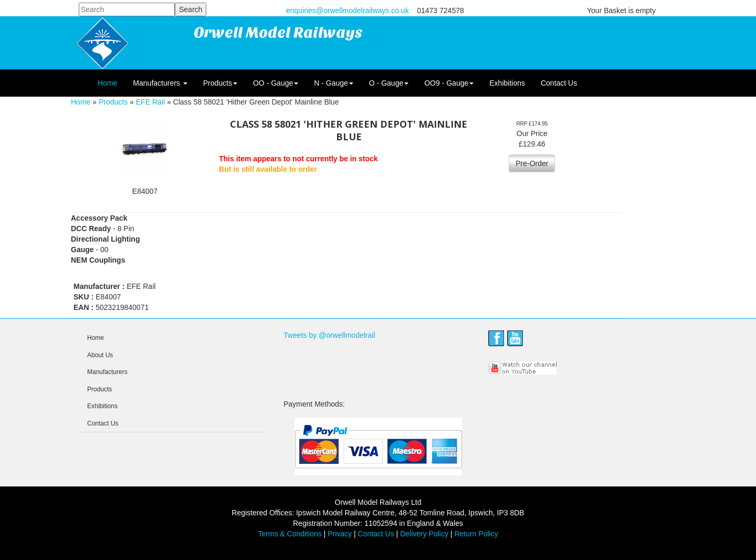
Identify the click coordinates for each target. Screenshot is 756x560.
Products (220, 83)
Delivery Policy (424, 534)
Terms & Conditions (290, 534)
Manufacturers (160, 83)
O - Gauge (389, 83)
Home (107, 83)
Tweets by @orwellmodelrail (329, 335)
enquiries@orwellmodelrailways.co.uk (348, 11)
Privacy (340, 534)
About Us (100, 355)
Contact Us (559, 83)
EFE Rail (150, 102)
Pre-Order (532, 163)
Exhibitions (507, 83)
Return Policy (476, 534)
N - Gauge (334, 83)
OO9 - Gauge (449, 83)
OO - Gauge (276, 83)
